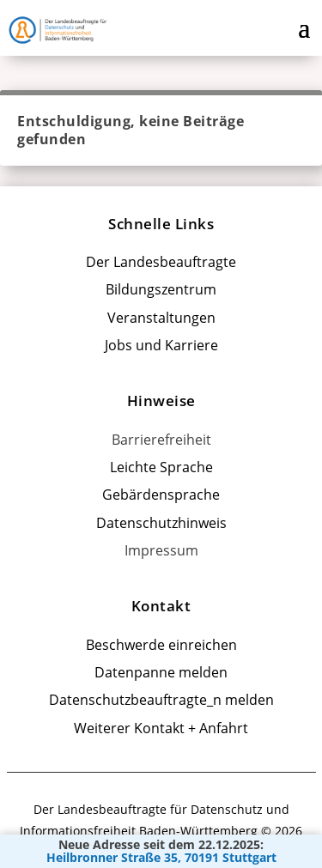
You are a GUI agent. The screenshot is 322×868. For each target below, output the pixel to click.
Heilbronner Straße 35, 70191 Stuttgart (161, 858)
